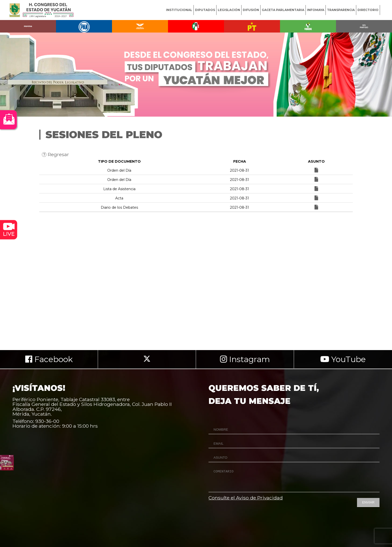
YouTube (343, 359)
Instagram (245, 359)
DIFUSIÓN (251, 10)
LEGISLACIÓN (229, 10)
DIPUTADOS (205, 10)
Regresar (55, 154)
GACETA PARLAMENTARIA (283, 10)
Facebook (49, 359)
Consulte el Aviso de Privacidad (246, 498)
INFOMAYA (316, 10)
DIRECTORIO (368, 10)
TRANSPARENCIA (341, 10)
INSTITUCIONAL (179, 10)
